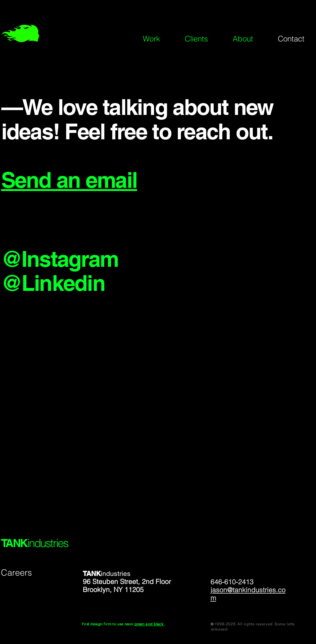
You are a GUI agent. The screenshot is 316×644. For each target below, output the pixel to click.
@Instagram (60, 259)
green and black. (149, 624)
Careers (17, 573)
